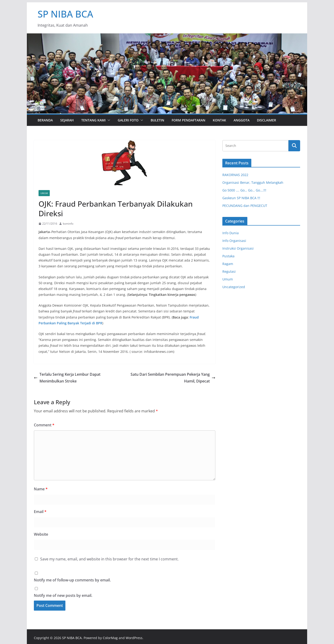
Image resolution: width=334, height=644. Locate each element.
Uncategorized (234, 287)
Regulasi (229, 271)
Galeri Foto (128, 120)
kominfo (68, 224)
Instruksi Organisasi (238, 248)
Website (41, 534)
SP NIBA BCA (65, 14)
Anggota (242, 120)
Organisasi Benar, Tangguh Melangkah (253, 182)
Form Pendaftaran (188, 120)
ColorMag (110, 638)
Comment (44, 425)
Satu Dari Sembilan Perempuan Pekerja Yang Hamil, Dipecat (173, 378)
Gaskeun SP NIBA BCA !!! (241, 198)
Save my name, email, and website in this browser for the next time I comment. (109, 559)
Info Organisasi (234, 241)
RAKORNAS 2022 (235, 175)
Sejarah (67, 120)
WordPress (134, 638)
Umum (44, 193)
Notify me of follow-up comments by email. (72, 580)
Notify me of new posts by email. (63, 595)
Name (41, 489)
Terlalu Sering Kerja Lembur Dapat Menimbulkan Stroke (67, 378)
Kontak (219, 120)
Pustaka (228, 256)
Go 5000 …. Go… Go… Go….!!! (244, 190)
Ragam (228, 264)
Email (40, 512)
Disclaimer (266, 120)
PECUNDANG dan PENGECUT (245, 206)
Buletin (157, 120)
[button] (108, 120)
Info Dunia (231, 233)
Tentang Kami (93, 120)
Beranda (45, 120)
